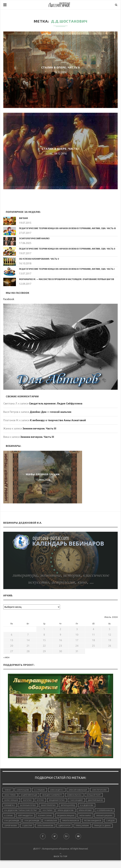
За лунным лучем (29, 806)
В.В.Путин (28, 801)
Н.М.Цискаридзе (52, 822)
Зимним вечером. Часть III (39, 428)
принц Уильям (29, 833)
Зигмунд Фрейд (71, 806)
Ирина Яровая (89, 812)
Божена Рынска (78, 795)
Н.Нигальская (92, 822)
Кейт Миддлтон (48, 817)
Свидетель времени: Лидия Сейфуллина (56, 403)
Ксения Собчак (68, 817)
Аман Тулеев (10, 795)
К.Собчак (30, 817)
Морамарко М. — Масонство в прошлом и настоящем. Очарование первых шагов (63, 279)
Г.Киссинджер (80, 801)
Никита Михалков (13, 828)
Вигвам (23, 218)
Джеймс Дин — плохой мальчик (51, 412)
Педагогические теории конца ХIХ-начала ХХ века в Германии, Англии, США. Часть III (65, 228)
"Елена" (8, 790)
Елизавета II (10, 806)
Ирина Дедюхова (68, 812)
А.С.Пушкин (41, 790)
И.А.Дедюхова (91, 806)
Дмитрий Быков (99, 801)
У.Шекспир (88, 828)
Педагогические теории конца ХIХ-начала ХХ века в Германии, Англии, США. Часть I (64, 269)
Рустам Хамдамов (36, 828)
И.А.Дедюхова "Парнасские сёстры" (22, 812)
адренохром (11, 833)
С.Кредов (55, 828)
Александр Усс (58, 790)
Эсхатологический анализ (33, 238)
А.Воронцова (23, 790)
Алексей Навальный (80, 790)
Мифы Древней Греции (43, 474)
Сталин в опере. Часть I (60, 149)
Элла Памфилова (107, 828)
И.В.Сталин (49, 812)
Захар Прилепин (51, 806)
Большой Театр (98, 795)
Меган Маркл (11, 822)
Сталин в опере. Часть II (60, 67)
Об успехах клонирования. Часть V (38, 259)
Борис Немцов (11, 801)
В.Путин (42, 801)
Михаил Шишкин (30, 822)
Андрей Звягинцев (30, 795)
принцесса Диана (50, 833)
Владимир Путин (59, 801)
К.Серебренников (12, 817)
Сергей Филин (71, 828)
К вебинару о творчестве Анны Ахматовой (58, 420)
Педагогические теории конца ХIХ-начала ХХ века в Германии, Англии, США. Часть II (64, 249)
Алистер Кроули (103, 790)
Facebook (9, 299)
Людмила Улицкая (89, 817)
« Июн (6, 657)
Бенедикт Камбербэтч (55, 795)
